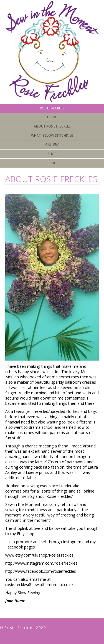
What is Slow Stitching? (52, 135)
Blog (52, 163)
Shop (52, 154)
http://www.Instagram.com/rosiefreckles (41, 563)
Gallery (52, 145)
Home (52, 117)
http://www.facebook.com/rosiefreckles (41, 571)
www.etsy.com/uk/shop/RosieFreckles (39, 555)
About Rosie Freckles (52, 126)
